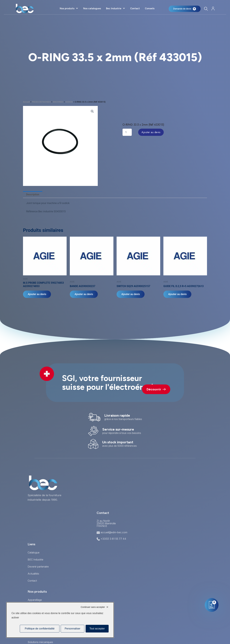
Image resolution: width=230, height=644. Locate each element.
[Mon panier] (185, 9)
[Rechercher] (206, 9)
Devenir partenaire (38, 567)
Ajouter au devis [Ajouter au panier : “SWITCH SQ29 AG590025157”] (131, 294)
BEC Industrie (35, 560)
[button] (92, 111)
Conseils (150, 8)
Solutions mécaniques (40, 642)
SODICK (69, 102)
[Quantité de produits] (127, 132)
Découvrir (156, 389)
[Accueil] (25, 8)
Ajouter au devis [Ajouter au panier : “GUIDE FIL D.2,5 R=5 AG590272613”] (177, 294)
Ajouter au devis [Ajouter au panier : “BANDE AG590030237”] (84, 294)
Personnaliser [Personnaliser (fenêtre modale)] (73, 629)
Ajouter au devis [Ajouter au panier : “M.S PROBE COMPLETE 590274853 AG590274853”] (37, 294)
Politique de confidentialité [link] (40, 629)
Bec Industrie (114, 8)
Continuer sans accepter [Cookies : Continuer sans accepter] (93, 607)
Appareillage (35, 600)
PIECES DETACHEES (41, 102)
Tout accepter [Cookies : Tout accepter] (97, 629)
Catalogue (34, 552)
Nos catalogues (92, 8)
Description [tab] (33, 194)
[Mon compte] (213, 9)
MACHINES (58, 102)
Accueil (26, 102)
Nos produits (67, 8)
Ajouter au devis (151, 132)
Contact (135, 8)
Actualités (33, 574)
